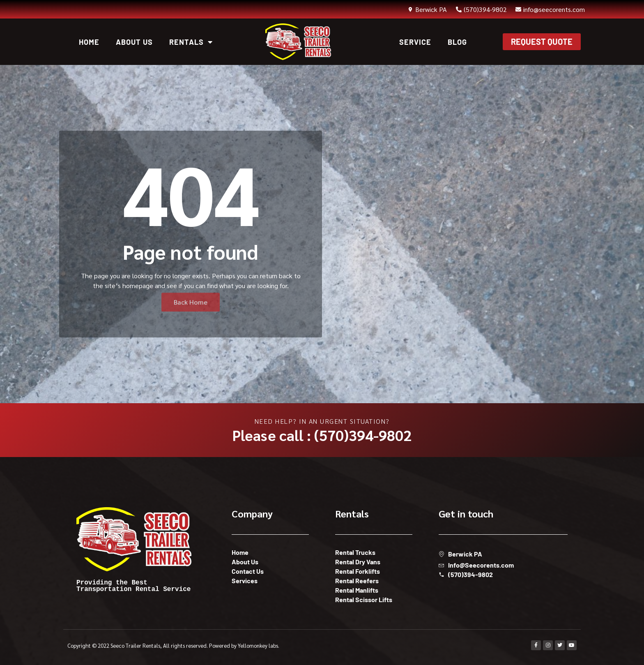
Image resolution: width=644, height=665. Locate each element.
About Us (134, 42)
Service (415, 42)
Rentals (191, 42)
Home (89, 42)
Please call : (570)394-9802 (322, 435)
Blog (457, 42)
